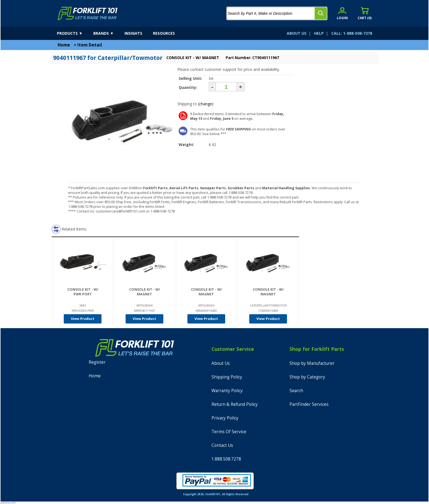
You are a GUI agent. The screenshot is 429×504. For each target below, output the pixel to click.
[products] (75, 33)
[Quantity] (226, 87)
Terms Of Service (229, 432)
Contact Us (222, 445)
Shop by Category (307, 377)
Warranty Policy (227, 391)
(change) (206, 104)
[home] (88, 13)
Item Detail (90, 45)
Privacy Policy (225, 418)
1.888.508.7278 (226, 459)
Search (296, 391)
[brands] (108, 33)
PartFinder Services (309, 404)
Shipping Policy (227, 377)
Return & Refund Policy (235, 404)
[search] (321, 13)
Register (97, 362)
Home (64, 45)
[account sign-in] (342, 13)
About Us (221, 363)
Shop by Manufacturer (312, 363)
